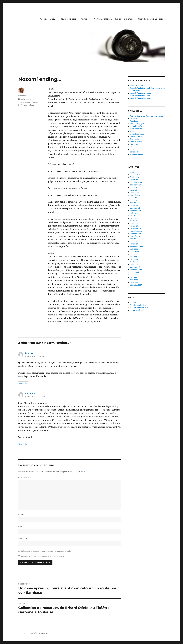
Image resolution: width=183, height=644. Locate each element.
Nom (21, 515)
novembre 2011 (136, 231)
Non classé (134, 144)
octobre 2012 (135, 208)
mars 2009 (134, 262)
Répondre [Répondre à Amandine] (23, 444)
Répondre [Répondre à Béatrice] (23, 383)
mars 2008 (134, 282)
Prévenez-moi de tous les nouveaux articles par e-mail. (43, 556)
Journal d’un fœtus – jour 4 (141, 96)
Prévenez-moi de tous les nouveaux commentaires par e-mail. (46, 551)
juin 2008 (134, 275)
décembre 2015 (136, 182)
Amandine (30, 394)
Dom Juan (134, 121)
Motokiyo (22, 96)
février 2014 (135, 193)
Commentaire (25, 478)
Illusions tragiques (137, 124)
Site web (23, 538)
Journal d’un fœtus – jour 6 (141, 93)
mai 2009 (134, 257)
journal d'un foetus (137, 126)
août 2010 (134, 239)
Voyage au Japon (28, 105)
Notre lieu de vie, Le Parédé (151, 19)
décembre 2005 (136, 285)
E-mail (22, 527)
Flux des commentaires (139, 308)
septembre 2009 (136, 246)
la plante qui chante (125, 19)
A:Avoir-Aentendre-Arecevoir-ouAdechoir (147, 116)
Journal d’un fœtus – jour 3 (141, 98)
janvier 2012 (135, 226)
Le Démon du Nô (136, 137)
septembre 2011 (136, 234)
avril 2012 (134, 218)
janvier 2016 (135, 180)
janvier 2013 (135, 205)
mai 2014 (134, 190)
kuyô (132, 131)
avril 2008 (134, 280)
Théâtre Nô (85, 19)
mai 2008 (134, 277)
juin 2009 (134, 254)
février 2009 (135, 264)
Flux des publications (138, 305)
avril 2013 (134, 203)
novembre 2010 (136, 236)
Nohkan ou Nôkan (103, 19)
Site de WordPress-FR (139, 310)
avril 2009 (134, 259)
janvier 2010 (135, 244)
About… (43, 19)
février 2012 (135, 223)
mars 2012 (134, 221)
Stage (132, 149)
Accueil (54, 19)
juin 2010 (134, 241)
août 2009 (134, 249)
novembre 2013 (136, 195)
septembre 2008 (136, 270)
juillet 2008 (134, 272)
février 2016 (135, 177)
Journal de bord (69, 19)
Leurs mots (134, 139)
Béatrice (29, 353)
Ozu (132, 147)
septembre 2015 (136, 185)
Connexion (134, 303)
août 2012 (134, 213)
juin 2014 (134, 187)
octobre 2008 (135, 267)
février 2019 (135, 172)
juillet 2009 (134, 252)
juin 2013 (134, 200)
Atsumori (134, 119)
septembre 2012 (136, 211)
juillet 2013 (134, 198)
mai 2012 (134, 216)
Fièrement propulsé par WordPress (34, 633)
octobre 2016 (135, 175)
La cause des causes (138, 86)
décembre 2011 (136, 229)
